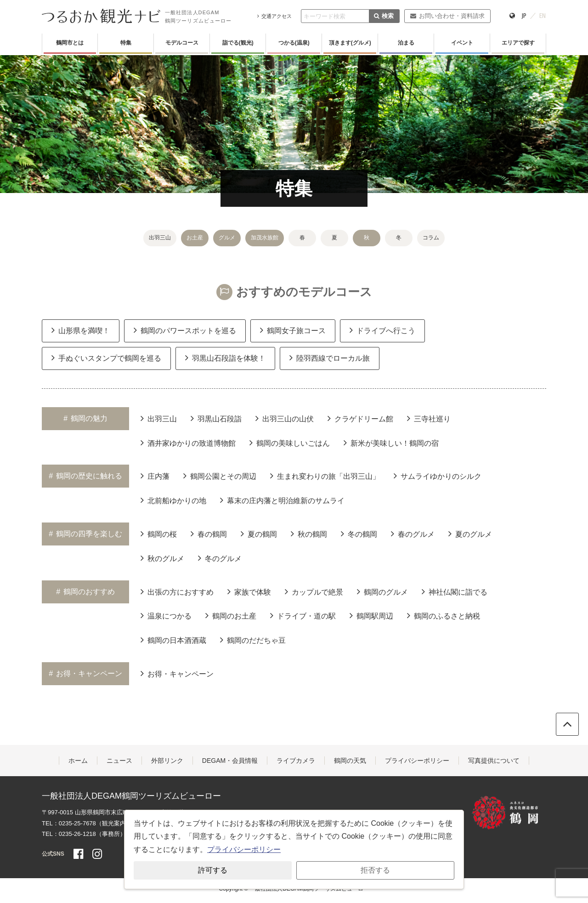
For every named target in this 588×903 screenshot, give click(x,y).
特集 (126, 43)
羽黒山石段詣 (216, 418)
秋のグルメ (162, 558)
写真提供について (494, 761)
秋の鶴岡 (309, 534)
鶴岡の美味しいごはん (290, 443)
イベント (462, 43)
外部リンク (167, 761)
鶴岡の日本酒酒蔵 (173, 640)
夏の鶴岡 (259, 534)
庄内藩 (155, 476)
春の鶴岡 (209, 534)
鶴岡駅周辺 (371, 615)
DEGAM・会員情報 (230, 761)
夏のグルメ (470, 534)
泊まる (406, 43)
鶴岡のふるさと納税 (444, 615)
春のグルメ (413, 534)
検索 (384, 16)
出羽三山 (160, 238)
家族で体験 (249, 591)
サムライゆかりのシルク (438, 476)
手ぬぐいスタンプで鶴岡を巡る (106, 358)
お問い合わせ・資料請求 (447, 16)
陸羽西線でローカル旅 (330, 358)
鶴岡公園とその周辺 (220, 476)
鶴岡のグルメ (382, 591)
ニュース (119, 761)
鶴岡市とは (70, 43)
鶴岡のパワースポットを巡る (185, 330)
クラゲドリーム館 (360, 418)
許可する (213, 870)
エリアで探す (518, 43)
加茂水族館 (265, 238)
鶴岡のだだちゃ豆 (253, 640)
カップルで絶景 (314, 591)
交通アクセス (274, 16)
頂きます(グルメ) (350, 43)
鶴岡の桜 (159, 534)
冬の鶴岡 (359, 534)
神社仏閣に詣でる (455, 591)
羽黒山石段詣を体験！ (225, 358)
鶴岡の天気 (350, 761)
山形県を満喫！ (81, 330)
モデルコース (182, 43)
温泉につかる (166, 615)
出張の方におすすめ (177, 591)
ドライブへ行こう (382, 330)
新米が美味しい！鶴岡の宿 (391, 443)
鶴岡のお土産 (231, 615)
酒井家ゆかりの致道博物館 (188, 443)
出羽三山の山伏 (285, 418)
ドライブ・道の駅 (303, 615)
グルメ (227, 238)
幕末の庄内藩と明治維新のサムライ (282, 500)
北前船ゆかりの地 (173, 500)
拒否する (375, 870)
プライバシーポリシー (417, 761)
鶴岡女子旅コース (293, 330)
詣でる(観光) (238, 43)
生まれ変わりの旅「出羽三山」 (325, 476)
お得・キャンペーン (177, 673)
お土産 (195, 238)
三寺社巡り (429, 418)
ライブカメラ (296, 761)
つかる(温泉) (294, 43)
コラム (431, 238)
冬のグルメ (220, 558)
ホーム (78, 761)
